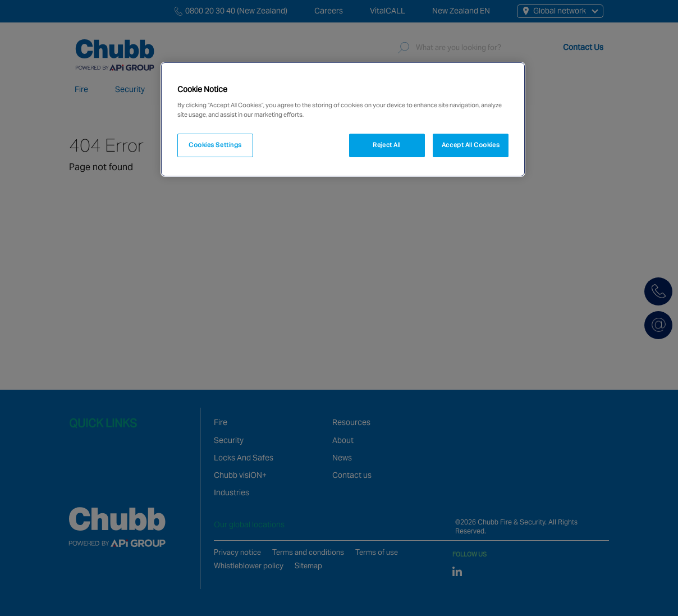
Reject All (387, 145)
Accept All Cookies (471, 145)
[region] (343, 120)
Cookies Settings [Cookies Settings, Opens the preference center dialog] (215, 145)
